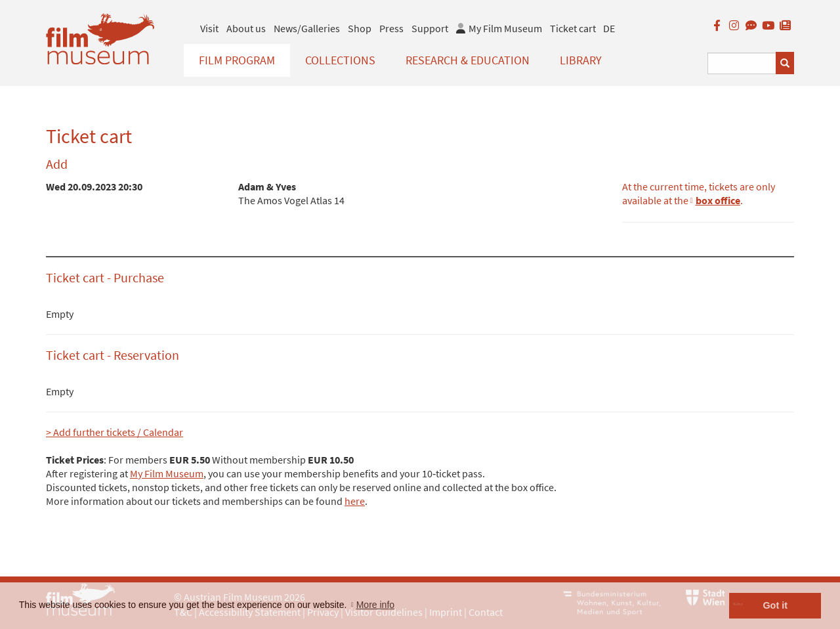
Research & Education (468, 60)
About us (246, 28)
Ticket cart (573, 28)
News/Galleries (307, 28)
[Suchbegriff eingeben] (742, 63)
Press (391, 28)
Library (581, 60)
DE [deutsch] (609, 28)
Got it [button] (775, 605)
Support (430, 28)
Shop (360, 28)
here (355, 501)
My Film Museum (167, 473)
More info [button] (375, 605)
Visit (209, 28)
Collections (340, 60)
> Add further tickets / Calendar (115, 432)
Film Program (237, 60)
